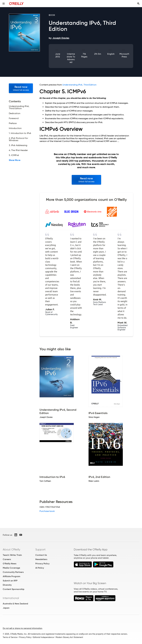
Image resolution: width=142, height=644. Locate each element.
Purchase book (47, 511)
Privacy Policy (42, 564)
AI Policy (40, 568)
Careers (7, 559)
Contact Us (41, 555)
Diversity (7, 585)
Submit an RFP (10, 581)
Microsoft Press (124, 55)
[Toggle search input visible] (138, 4)
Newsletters (41, 559)
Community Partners (13, 572)
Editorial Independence (43, 637)
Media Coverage (11, 568)
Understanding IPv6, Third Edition (79, 85)
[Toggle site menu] (4, 4)
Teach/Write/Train (12, 555)
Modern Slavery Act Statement (69, 637)
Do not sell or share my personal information (22, 628)
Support (40, 549)
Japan (6, 608)
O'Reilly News (10, 564)
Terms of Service (10, 637)
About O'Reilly (11, 549)
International (11, 598)
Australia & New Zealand (15, 604)
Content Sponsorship (14, 589)
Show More (15, 160)
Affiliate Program (12, 576)
